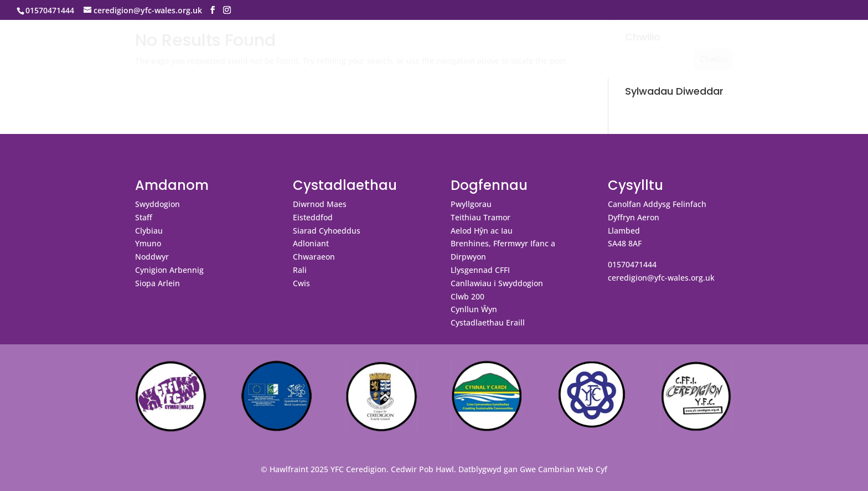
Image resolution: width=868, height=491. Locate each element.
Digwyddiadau (382, 49)
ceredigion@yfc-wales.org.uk (661, 278)
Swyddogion (157, 204)
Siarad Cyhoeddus (327, 231)
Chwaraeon (314, 257)
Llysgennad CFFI (480, 270)
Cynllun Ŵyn (474, 309)
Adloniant (311, 243)
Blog (776, 49)
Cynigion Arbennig (169, 270)
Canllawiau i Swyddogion (497, 283)
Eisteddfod (313, 217)
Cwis (301, 283)
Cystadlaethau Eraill (488, 322)
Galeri (591, 49)
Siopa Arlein (157, 283)
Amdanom (307, 49)
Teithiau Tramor (480, 217)
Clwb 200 (467, 296)
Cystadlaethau (455, 49)
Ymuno (148, 243)
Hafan (260, 49)
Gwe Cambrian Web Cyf (564, 469)
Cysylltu (643, 49)
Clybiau (149, 231)
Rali (300, 270)
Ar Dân (740, 49)
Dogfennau (532, 49)
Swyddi (813, 49)
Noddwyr (152, 257)
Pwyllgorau (471, 204)
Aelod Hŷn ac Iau (482, 231)
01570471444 (632, 264)
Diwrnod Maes (320, 204)
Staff (144, 217)
